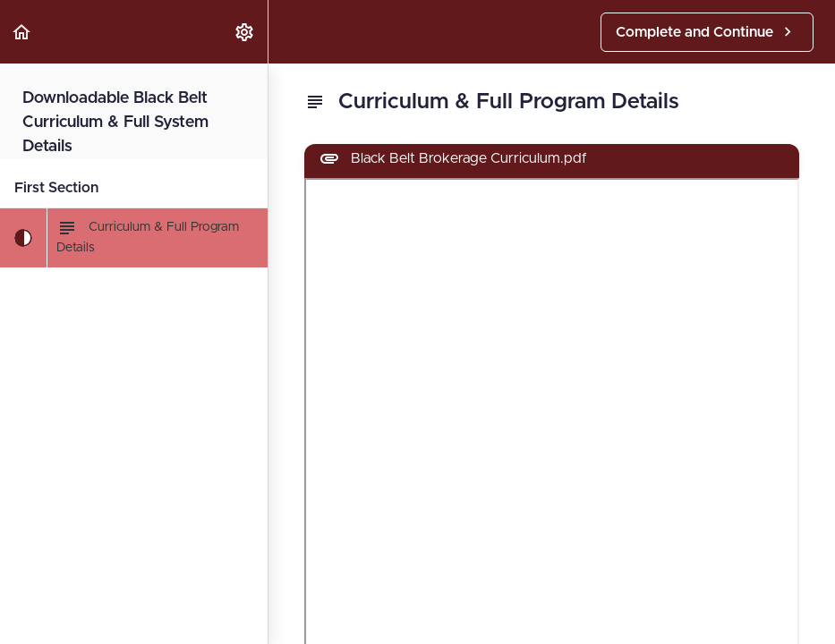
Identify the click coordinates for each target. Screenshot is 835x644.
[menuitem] (245, 32)
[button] (22, 32)
